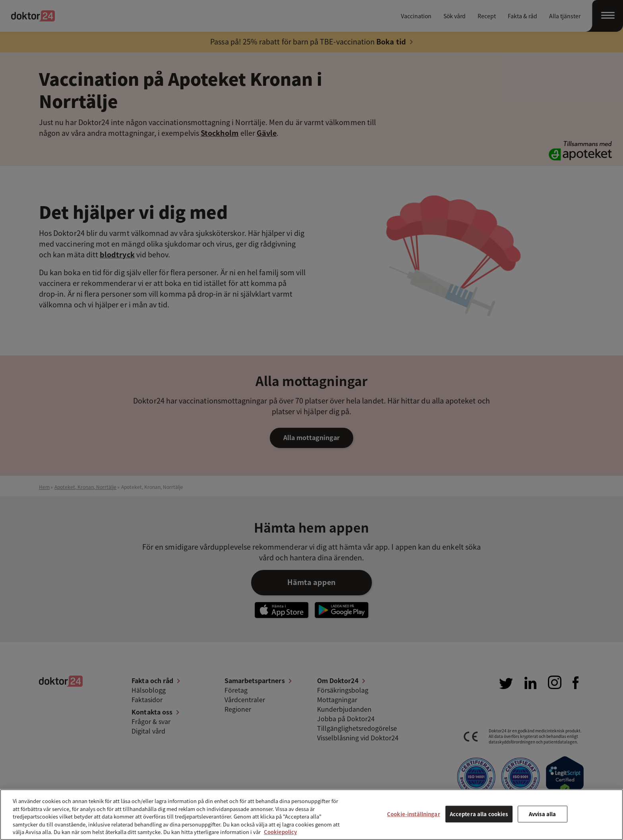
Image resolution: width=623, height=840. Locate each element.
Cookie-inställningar (414, 814)
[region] (311, 815)
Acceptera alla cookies (479, 814)
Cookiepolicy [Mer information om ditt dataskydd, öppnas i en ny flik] (280, 832)
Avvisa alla (542, 814)
